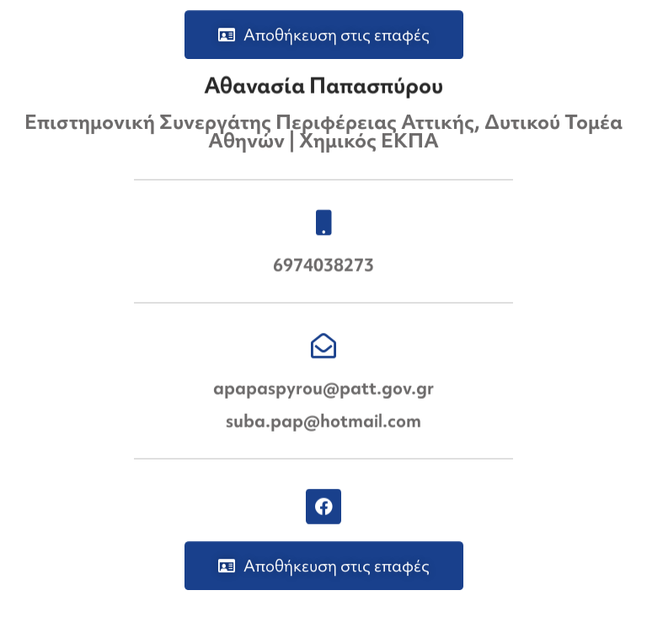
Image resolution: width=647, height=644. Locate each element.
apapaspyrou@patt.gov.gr (323, 388)
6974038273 (323, 265)
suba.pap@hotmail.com (323, 421)
